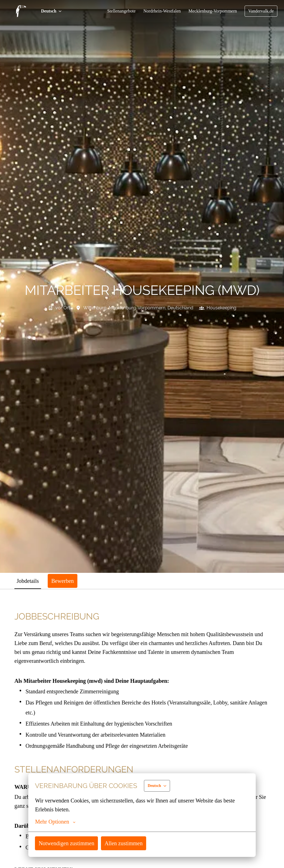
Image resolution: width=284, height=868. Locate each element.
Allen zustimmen (127, 843)
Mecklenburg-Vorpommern (210, 11)
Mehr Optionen (56, 822)
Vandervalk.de (260, 11)
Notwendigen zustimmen (68, 843)
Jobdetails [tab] (29, 581)
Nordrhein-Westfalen (158, 11)
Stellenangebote (115, 11)
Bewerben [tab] (65, 581)
